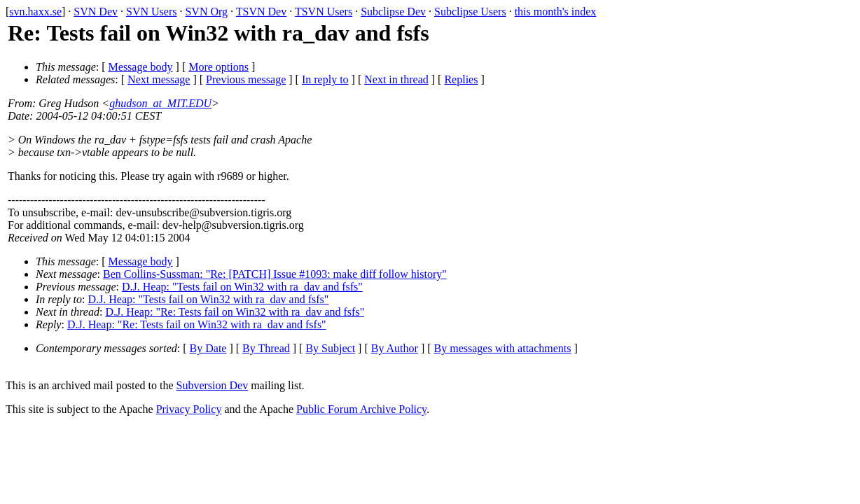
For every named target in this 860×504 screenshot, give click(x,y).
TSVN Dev (261, 12)
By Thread (266, 348)
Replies (461, 79)
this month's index (556, 12)
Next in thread (396, 79)
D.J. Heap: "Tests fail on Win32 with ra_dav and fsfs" (242, 287)
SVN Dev (96, 12)
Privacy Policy (189, 409)
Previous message (246, 79)
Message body (141, 67)
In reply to (325, 79)
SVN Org (206, 12)
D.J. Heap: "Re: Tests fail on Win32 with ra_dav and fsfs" (235, 312)
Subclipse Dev (393, 12)
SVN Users (151, 12)
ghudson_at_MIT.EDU (160, 103)
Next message (159, 79)
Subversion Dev (213, 385)
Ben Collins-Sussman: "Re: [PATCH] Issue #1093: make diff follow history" (275, 274)
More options (219, 67)
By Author (395, 348)
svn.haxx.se (35, 12)
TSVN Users (324, 12)
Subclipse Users (470, 12)
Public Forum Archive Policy (361, 409)
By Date (208, 348)
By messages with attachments (503, 348)
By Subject (330, 348)
